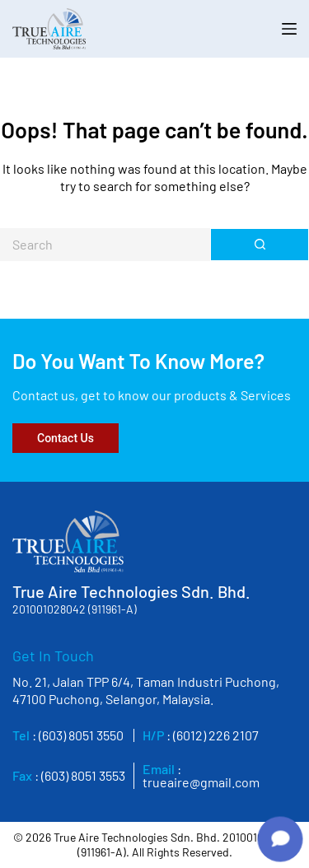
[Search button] (260, 245)
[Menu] (289, 29)
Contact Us (66, 438)
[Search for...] (105, 245)
